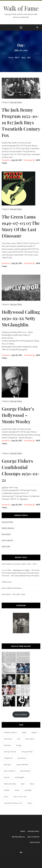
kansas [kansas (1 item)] (7, 777)
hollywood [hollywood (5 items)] (8, 758)
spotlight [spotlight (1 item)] (28, 790)
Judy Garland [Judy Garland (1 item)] (25, 771)
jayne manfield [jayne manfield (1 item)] (22, 764)
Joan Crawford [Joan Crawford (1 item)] (10, 771)
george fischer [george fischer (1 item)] (10, 752)
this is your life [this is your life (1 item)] (20, 797)
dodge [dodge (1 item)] (19, 745)
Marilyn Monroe (8, 528)
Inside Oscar (7, 582)
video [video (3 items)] (30, 803)
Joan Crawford (7, 540)
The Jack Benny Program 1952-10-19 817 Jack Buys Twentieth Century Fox (21, 122)
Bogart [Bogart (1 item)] (34, 732)
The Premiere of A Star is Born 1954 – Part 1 (20, 564)
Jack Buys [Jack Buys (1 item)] (8, 764)
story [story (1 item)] (6, 797)
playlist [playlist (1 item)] (7, 790)
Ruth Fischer (35, 842)
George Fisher (16, 102)
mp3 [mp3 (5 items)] (23, 784)
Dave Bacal (6, 534)
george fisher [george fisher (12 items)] (27, 752)
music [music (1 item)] (32, 784)
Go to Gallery (21, 714)
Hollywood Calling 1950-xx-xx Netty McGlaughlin (21, 318)
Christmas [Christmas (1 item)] (8, 739)
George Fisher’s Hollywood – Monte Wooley (18, 415)
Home (23, 831)
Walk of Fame (21, 8)
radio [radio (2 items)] (17, 790)
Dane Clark (6, 546)
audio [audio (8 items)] (24, 732)
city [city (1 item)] (19, 739)
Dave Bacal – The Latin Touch (13, 594)
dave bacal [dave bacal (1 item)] (30, 739)
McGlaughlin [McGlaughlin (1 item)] (20, 777)
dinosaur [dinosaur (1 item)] (7, 745)
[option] (21, 623)
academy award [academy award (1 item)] (10, 732)
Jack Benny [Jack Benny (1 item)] (22, 758)
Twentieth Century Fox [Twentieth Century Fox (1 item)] (13, 803)
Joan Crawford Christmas (12, 588)
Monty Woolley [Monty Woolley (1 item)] (10, 784)
